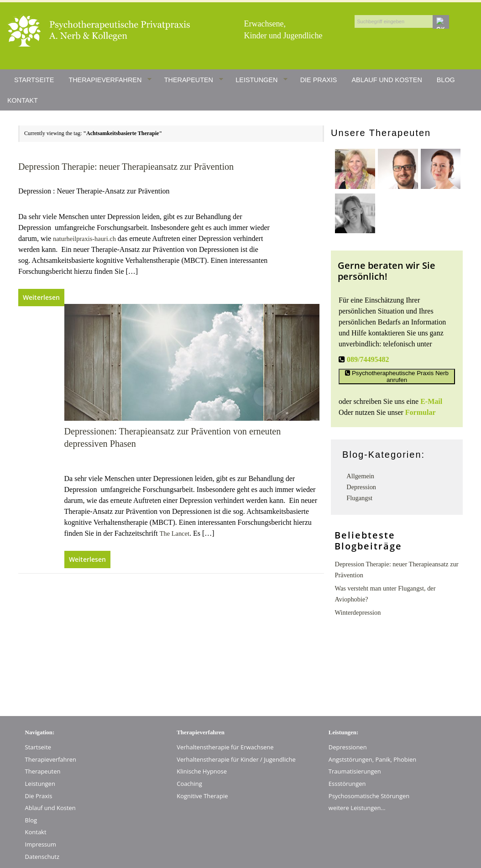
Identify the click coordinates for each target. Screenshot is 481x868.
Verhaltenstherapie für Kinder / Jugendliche (236, 759)
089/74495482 (368, 359)
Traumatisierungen (355, 771)
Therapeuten (194, 80)
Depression (361, 487)
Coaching (189, 784)
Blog (446, 80)
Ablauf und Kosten (387, 80)
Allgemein (360, 476)
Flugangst (359, 498)
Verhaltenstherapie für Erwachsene (225, 747)
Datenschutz (42, 857)
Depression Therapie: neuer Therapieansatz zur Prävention (126, 167)
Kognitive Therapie (202, 796)
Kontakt (23, 100)
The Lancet (175, 533)
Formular (421, 412)
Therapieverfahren (110, 80)
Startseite (34, 80)
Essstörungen (347, 784)
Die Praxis (319, 80)
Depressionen (348, 747)
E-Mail (431, 401)
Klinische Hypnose (202, 771)
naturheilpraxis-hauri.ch (84, 239)
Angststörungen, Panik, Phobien (372, 759)
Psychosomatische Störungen (369, 796)
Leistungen (261, 80)
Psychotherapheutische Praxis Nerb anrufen (397, 376)
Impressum (41, 844)
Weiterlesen (41, 298)
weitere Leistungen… (357, 808)
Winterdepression (358, 612)
